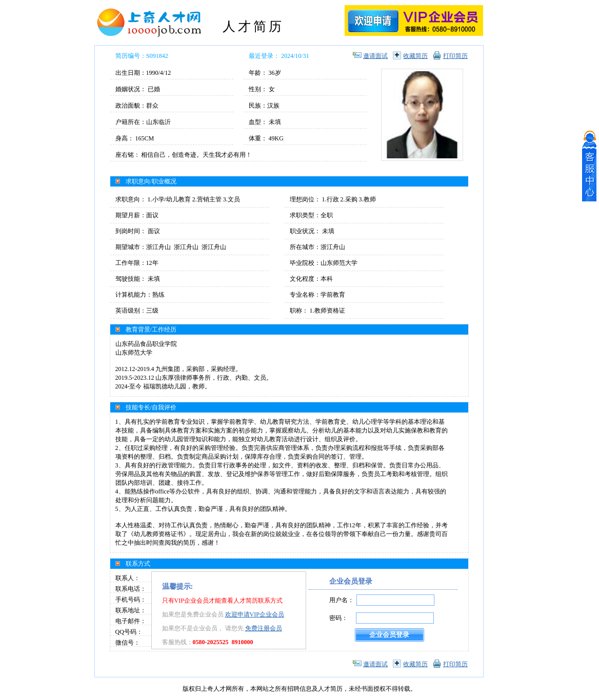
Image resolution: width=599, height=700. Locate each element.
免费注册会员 (264, 628)
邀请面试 (375, 56)
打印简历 (455, 56)
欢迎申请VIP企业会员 (255, 614)
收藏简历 (415, 56)
